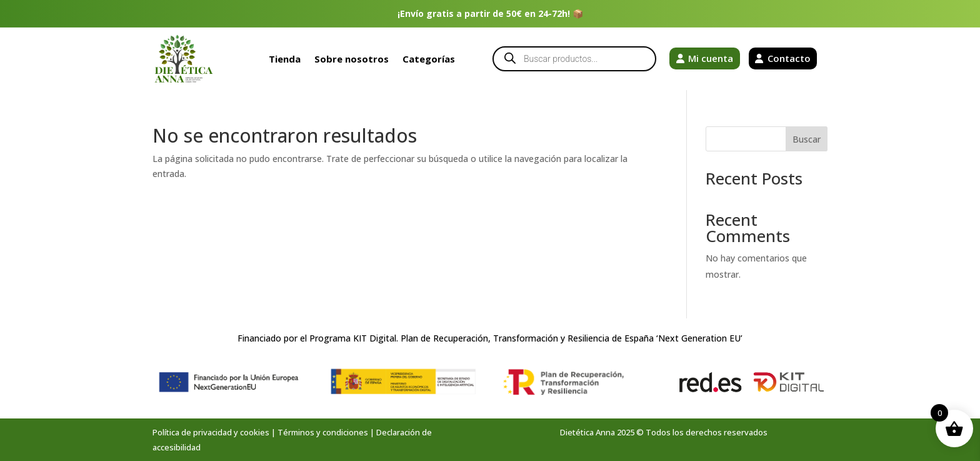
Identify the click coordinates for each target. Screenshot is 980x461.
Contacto (789, 58)
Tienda (285, 59)
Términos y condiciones (323, 432)
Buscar (807, 139)
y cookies (252, 432)
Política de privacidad (192, 432)
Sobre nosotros (352, 59)
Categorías (429, 59)
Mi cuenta (711, 58)
